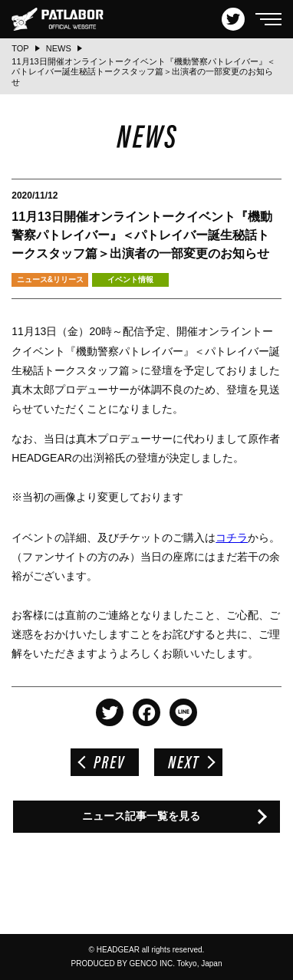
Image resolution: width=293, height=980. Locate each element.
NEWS (59, 48)
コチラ (232, 538)
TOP (20, 48)
